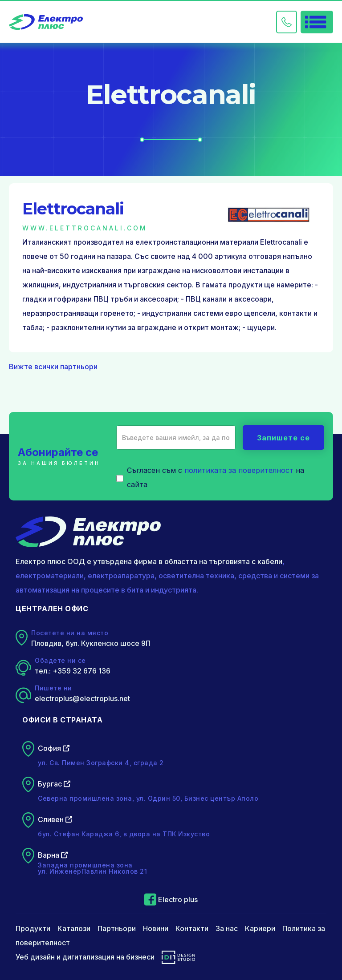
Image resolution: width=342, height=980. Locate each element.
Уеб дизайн (35, 957)
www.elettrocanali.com (85, 228)
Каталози (74, 928)
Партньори (117, 928)
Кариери (260, 928)
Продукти (33, 928)
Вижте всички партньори (53, 367)
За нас (227, 928)
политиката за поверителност (239, 470)
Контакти (192, 928)
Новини (156, 928)
